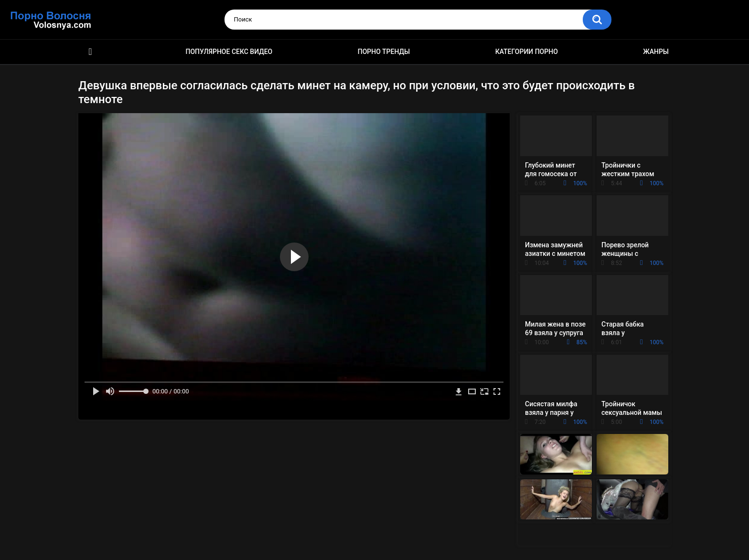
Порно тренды (384, 52)
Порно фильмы (90, 52)
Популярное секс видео (229, 52)
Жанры (656, 52)
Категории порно (527, 52)
